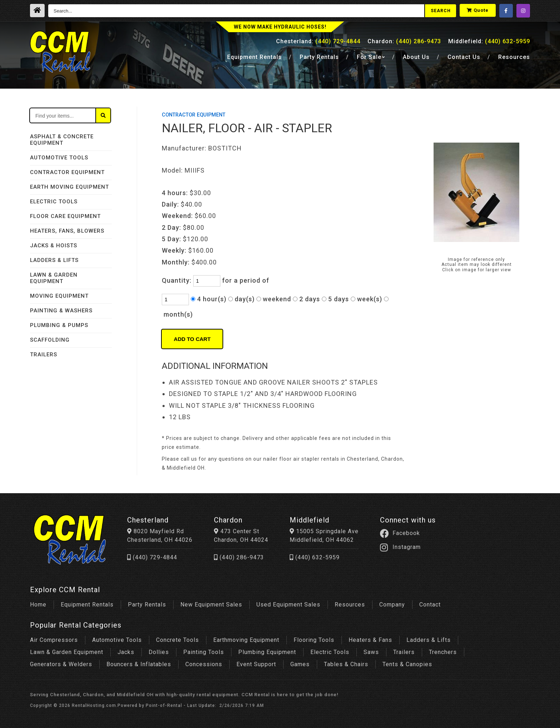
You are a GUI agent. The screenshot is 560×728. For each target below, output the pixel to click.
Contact (464, 60)
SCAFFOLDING (50, 340)
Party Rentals (147, 603)
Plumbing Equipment (267, 650)
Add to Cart (192, 339)
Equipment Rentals (87, 603)
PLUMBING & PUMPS (59, 325)
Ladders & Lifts (429, 638)
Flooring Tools (314, 638)
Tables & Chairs (346, 662)
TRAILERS (44, 355)
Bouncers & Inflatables (139, 662)
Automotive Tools (117, 638)
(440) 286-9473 (250, 557)
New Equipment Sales (211, 603)
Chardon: (404, 43)
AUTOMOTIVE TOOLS (59, 158)
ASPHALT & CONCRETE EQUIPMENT (62, 140)
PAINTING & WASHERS (61, 311)
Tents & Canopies (407, 662)
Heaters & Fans (370, 638)
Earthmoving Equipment (246, 638)
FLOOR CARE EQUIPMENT (65, 216)
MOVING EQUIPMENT (59, 296)
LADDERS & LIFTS (54, 260)
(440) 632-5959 (332, 557)
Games (300, 662)
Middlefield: (489, 43)
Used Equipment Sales (288, 603)
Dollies (159, 650)
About (416, 60)
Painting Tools (204, 650)
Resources (514, 60)
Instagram (425, 547)
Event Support (256, 662)
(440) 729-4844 (156, 557)
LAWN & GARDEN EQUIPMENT (54, 278)
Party (319, 60)
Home (38, 603)
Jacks (126, 650)
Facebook (425, 533)
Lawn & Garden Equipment (67, 650)
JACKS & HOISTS (54, 246)
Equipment (254, 60)
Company (392, 603)
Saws (371, 650)
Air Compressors (54, 638)
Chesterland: (318, 43)
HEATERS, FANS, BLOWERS (67, 231)
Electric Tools (330, 650)
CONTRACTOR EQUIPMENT (67, 172)
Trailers (404, 650)
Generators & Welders (61, 662)
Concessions (204, 662)
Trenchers (443, 650)
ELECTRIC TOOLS (54, 202)
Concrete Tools (177, 638)
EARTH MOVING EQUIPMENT (69, 187)
